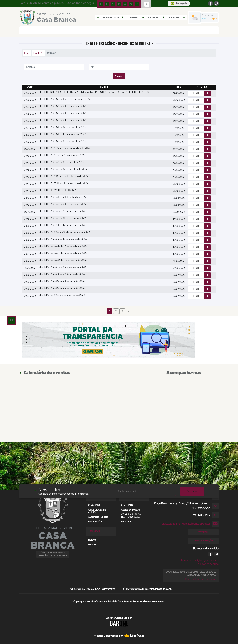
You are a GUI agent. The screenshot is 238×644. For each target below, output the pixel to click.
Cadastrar (192, 491)
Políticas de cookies (208, 564)
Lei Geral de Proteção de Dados (199, 579)
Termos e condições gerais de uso (200, 560)
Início (27, 53)
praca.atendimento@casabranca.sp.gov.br (186, 524)
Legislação (38, 53)
